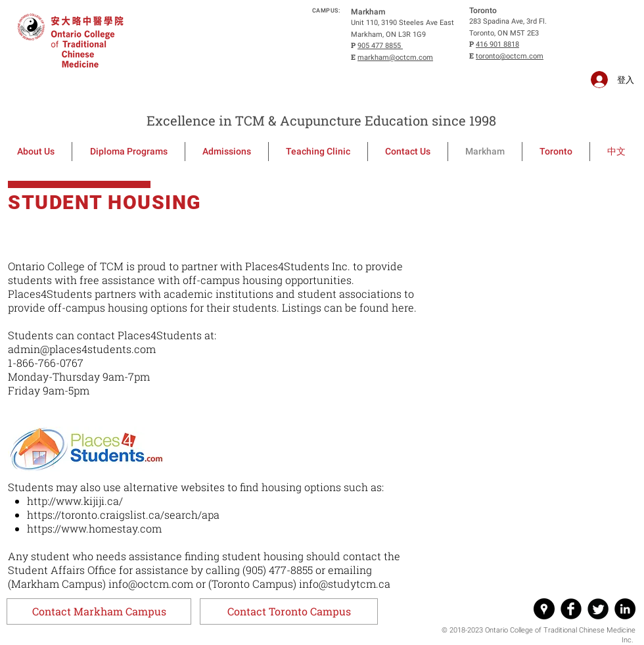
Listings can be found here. (349, 307)
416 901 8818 (497, 44)
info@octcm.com (151, 584)
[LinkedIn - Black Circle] (625, 609)
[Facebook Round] (571, 609)
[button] (99, 611)
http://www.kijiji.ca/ (75, 501)
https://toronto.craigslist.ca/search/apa (123, 514)
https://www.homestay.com (94, 528)
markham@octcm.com (395, 58)
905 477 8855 (380, 46)
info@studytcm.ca (345, 584)
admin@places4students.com (82, 349)
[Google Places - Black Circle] (544, 609)
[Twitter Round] (598, 609)
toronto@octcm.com (510, 56)
